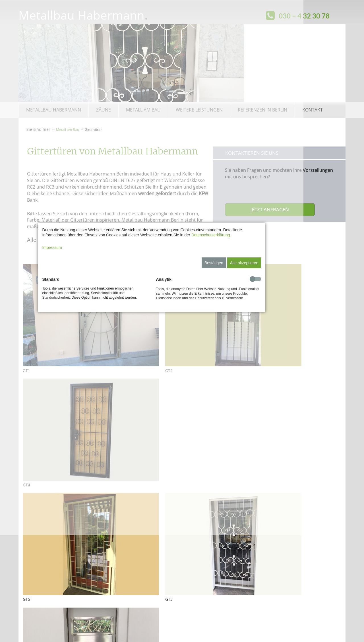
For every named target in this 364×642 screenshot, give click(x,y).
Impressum (82, 301)
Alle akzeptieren (274, 316)
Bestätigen (244, 316)
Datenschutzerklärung (241, 288)
